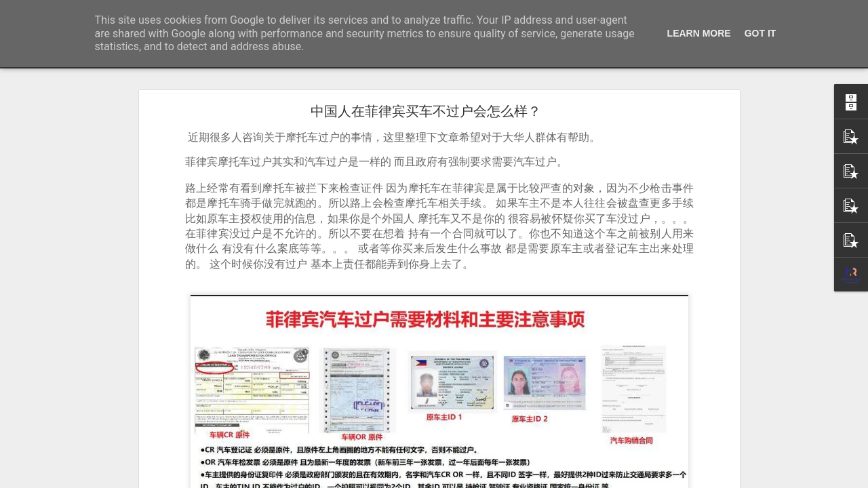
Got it (761, 33)
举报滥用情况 (512, 479)
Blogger (441, 479)
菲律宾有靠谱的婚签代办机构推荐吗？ (102, 449)
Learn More (699, 33)
